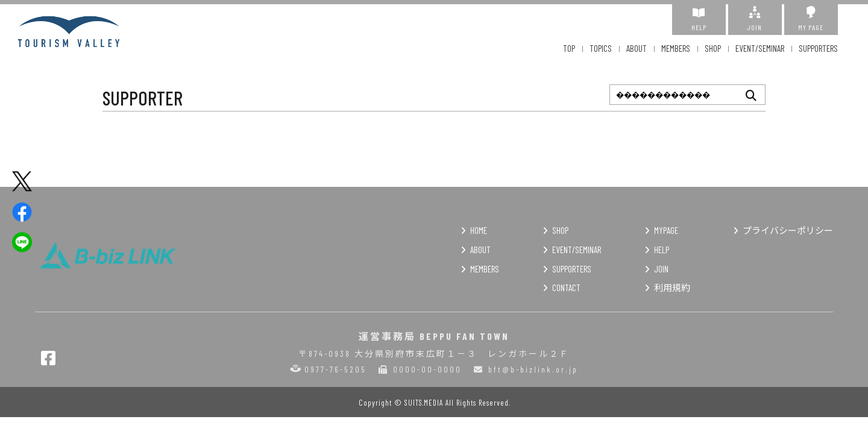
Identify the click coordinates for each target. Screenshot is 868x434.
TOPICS (601, 48)
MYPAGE (666, 230)
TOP (569, 48)
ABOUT (637, 48)
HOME (479, 230)
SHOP (713, 48)
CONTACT (566, 288)
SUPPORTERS (818, 48)
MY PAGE (811, 19)
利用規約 (672, 288)
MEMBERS (676, 48)
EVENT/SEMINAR (760, 48)
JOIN (755, 19)
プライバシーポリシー (788, 230)
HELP (699, 19)
